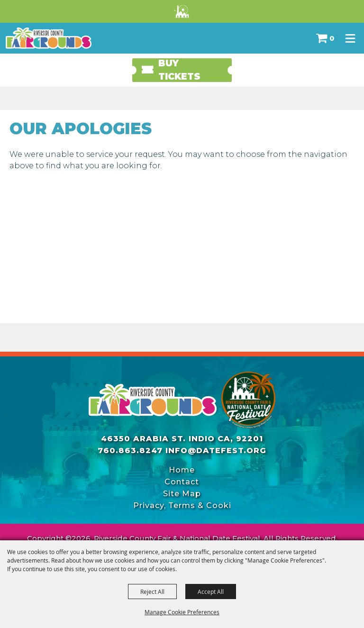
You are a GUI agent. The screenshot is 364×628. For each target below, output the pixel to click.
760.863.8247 (130, 451)
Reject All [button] (152, 592)
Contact (182, 482)
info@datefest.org (216, 451)
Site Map (182, 494)
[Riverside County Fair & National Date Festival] (49, 38)
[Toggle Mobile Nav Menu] (350, 38)
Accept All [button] (211, 592)
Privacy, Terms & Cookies (182, 505)
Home (182, 470)
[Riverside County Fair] (248, 400)
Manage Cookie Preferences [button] (182, 612)
